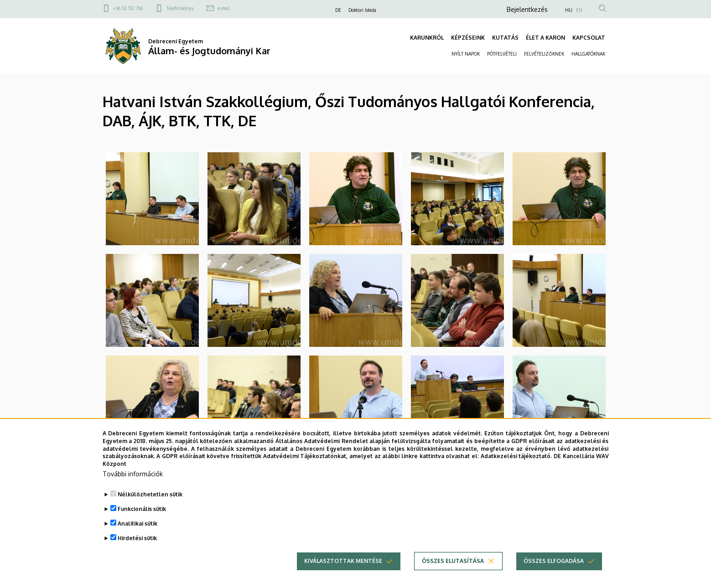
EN (579, 10)
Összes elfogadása (554, 563)
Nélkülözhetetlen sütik (150, 497)
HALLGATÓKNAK (588, 54)
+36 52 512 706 (128, 8)
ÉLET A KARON (545, 38)
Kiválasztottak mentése (343, 563)
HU (569, 10)
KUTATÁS (505, 38)
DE (338, 10)
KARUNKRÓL (427, 38)
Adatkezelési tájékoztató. (516, 458)
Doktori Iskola (362, 10)
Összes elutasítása (453, 563)
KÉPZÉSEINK (468, 38)
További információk (133, 476)
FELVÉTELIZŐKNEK (544, 54)
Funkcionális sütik (142, 511)
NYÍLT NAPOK (466, 54)
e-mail (224, 8)
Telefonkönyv (180, 8)
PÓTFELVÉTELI (502, 54)
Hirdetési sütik (137, 540)
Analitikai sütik (138, 526)
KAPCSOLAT (589, 38)
